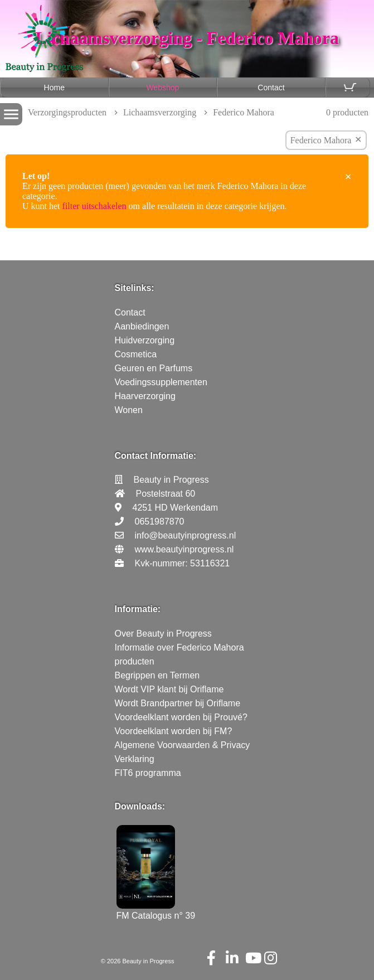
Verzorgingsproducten (67, 112)
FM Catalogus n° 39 (156, 911)
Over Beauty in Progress (163, 634)
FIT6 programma (148, 773)
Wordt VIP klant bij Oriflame (169, 689)
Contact (271, 88)
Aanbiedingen (142, 326)
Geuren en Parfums (154, 368)
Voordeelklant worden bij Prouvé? (181, 717)
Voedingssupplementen (161, 382)
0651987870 (160, 521)
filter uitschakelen (94, 206)
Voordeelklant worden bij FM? (174, 731)
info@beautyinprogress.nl (186, 535)
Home (54, 88)
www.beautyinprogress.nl (184, 549)
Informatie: (138, 609)
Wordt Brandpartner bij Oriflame (178, 703)
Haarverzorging (145, 396)
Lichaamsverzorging (160, 112)
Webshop (162, 88)
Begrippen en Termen (157, 675)
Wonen (129, 410)
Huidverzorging (145, 340)
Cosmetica (136, 354)
